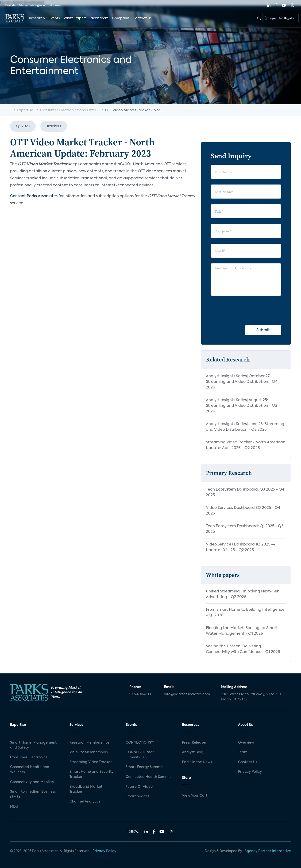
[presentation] (246, 311)
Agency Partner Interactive (268, 851)
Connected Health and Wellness (30, 770)
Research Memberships (89, 743)
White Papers (75, 18)
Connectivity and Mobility (32, 782)
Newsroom (99, 18)
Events (54, 18)
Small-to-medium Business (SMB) (33, 794)
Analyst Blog (193, 752)
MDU (14, 807)
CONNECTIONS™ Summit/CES (140, 755)
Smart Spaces (137, 796)
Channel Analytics (85, 802)
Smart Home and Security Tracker (91, 774)
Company (121, 18)
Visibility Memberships (89, 752)
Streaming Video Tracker (91, 762)
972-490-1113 (140, 694)
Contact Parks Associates (34, 196)
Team (243, 752)
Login (270, 18)
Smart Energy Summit (144, 767)
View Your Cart (195, 796)
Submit (263, 330)
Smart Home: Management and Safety (33, 745)
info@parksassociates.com (187, 694)
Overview (246, 743)
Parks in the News (197, 762)
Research (37, 18)
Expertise (25, 110)
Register (287, 18)
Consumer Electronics (29, 757)
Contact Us (142, 18)
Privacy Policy (250, 772)
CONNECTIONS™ (140, 743)
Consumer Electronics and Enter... (69, 110)
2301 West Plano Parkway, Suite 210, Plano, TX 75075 (251, 697)
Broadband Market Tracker (86, 789)
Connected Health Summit (148, 777)
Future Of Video (139, 787)
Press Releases (194, 743)
